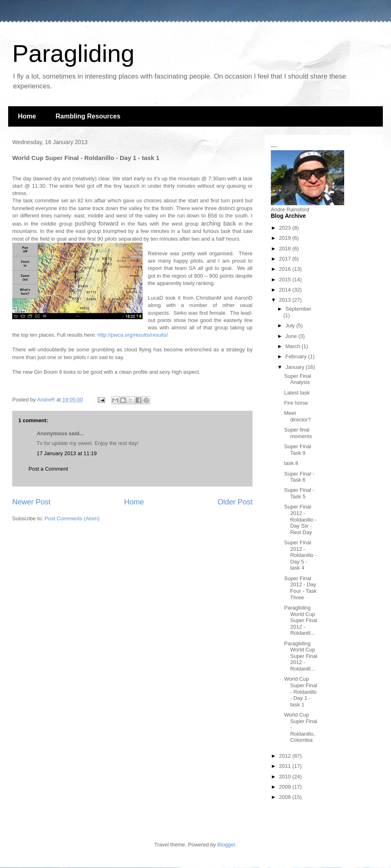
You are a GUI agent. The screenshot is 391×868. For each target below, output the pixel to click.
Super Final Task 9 (297, 450)
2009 (286, 787)
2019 (286, 238)
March (294, 346)
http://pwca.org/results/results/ (133, 335)
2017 (286, 259)
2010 (286, 777)
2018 (286, 249)
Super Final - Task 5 (299, 493)
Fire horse (296, 403)
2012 (286, 756)
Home (27, 116)
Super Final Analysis (297, 379)
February (297, 356)
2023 (286, 228)
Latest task (297, 393)
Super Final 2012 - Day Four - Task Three (300, 588)
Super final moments (298, 433)
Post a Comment (48, 469)
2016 (286, 269)
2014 (286, 290)
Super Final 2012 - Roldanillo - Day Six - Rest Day (300, 519)
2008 (286, 797)
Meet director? (297, 416)
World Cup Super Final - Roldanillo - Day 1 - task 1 (300, 692)
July (291, 325)
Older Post (235, 502)
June (292, 336)
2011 (286, 766)
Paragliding (73, 54)
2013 (286, 300)
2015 (286, 279)
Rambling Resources (88, 116)
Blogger (226, 845)
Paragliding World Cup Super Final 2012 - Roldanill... (300, 620)
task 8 (291, 463)
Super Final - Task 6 (299, 477)
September (299, 309)
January (296, 367)
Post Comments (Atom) (72, 518)
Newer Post (31, 502)
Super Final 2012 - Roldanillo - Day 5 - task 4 (300, 555)
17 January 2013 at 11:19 (67, 453)
